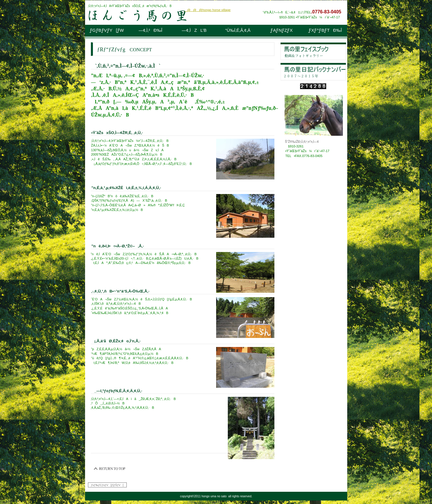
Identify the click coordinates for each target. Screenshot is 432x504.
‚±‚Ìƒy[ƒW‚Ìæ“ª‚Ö (110, 469)
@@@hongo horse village (207, 10)
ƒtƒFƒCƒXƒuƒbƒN (313, 51)
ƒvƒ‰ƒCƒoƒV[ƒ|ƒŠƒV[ (107, 485)
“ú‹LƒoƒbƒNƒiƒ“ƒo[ (313, 72)
